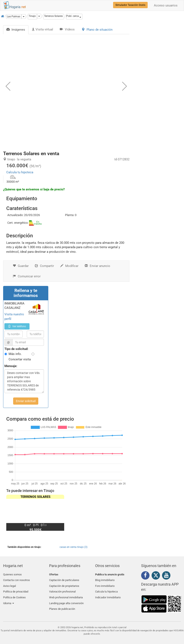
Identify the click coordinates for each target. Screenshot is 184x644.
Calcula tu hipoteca (20, 172)
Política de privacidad (16, 589)
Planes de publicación (62, 604)
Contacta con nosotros (17, 579)
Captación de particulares (64, 579)
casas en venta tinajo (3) (73, 547)
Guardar (21, 266)
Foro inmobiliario (105, 584)
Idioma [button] (9, 599)
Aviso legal (10, 584)
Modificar (69, 266)
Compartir (44, 266)
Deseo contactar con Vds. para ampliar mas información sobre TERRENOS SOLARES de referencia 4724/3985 (24, 381)
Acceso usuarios (166, 5)
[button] (74, 17)
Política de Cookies (14, 594)
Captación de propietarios (64, 584)
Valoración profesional (62, 589)
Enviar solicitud (26, 401)
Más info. (15, 354)
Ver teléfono (17, 326)
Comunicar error (27, 276)
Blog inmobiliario (105, 579)
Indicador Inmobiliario (108, 594)
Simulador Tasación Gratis (130, 5)
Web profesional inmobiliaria (66, 594)
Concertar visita (20, 359)
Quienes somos (12, 574)
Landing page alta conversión (66, 599)
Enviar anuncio (97, 266)
